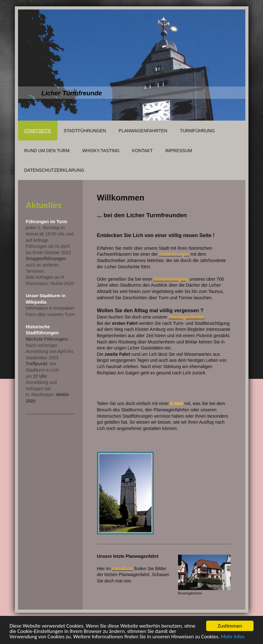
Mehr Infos (233, 637)
